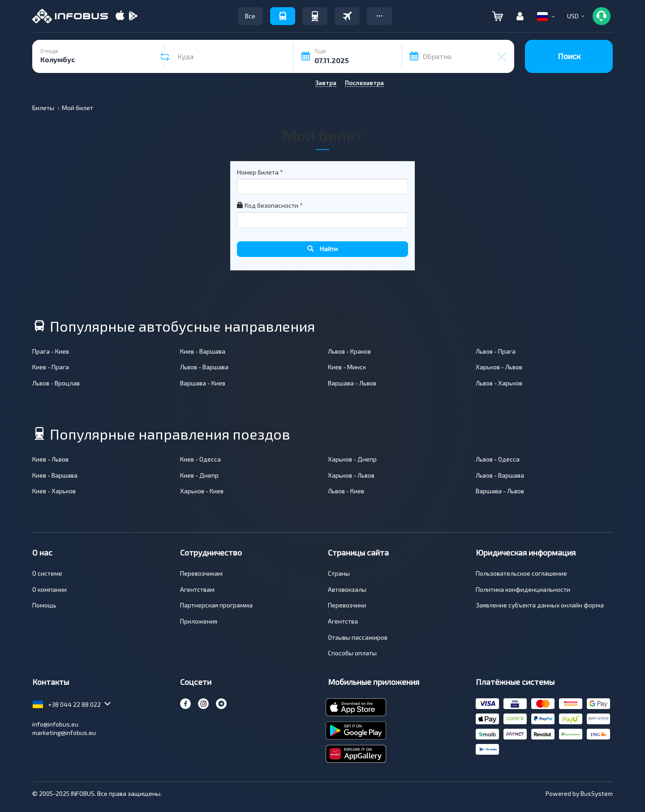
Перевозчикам (201, 573)
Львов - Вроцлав (56, 383)
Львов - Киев (346, 491)
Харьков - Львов (499, 367)
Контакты (51, 682)
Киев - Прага (51, 367)
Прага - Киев (51, 351)
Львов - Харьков (499, 383)
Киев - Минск (347, 367)
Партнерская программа (216, 605)
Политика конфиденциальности (523, 589)
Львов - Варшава (204, 367)
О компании (49, 589)
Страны (339, 573)
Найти (322, 249)
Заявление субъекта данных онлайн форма (540, 605)
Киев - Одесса (200, 459)
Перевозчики (347, 605)
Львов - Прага (496, 351)
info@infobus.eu (55, 724)
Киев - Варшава (203, 351)
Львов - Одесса (498, 459)
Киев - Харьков (54, 491)
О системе (47, 573)
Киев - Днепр (199, 475)
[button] (379, 16)
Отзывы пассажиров (358, 637)
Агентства (343, 621)
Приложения (199, 621)
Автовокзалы (347, 589)
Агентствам (197, 589)
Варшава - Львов (352, 383)
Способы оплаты (352, 653)
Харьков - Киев (202, 491)
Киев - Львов (50, 459)
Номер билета (260, 172)
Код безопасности (270, 205)
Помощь (44, 605)
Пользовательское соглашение (521, 573)
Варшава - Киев (203, 383)
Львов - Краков (349, 351)
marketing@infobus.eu (64, 733)
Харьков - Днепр (352, 459)
